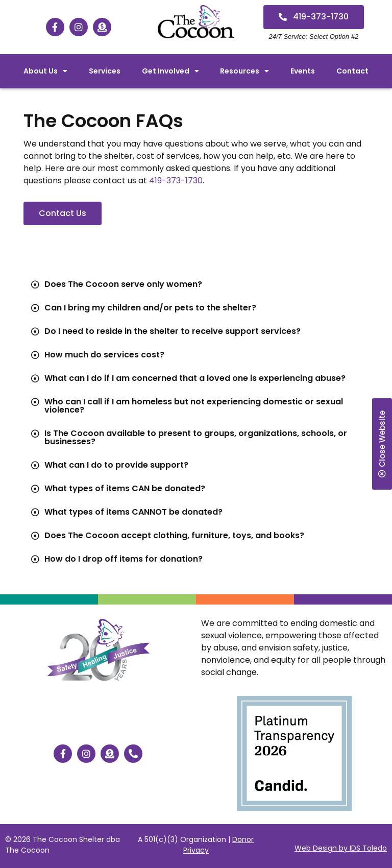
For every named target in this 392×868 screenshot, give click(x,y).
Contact (352, 71)
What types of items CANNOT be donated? (133, 512)
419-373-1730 (176, 180)
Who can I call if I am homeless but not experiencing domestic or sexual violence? (194, 406)
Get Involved (170, 71)
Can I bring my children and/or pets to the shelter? (150, 308)
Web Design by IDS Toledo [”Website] (341, 848)
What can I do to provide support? (116, 465)
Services (105, 71)
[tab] (196, 284)
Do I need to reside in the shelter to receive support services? (173, 331)
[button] (314, 17)
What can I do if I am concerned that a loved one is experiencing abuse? (195, 378)
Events (303, 71)
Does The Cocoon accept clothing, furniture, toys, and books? (174, 535)
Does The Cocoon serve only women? (123, 284)
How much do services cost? (104, 355)
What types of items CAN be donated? (125, 488)
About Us (45, 71)
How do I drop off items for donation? (124, 559)
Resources (244, 71)
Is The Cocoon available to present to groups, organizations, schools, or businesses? (196, 437)
